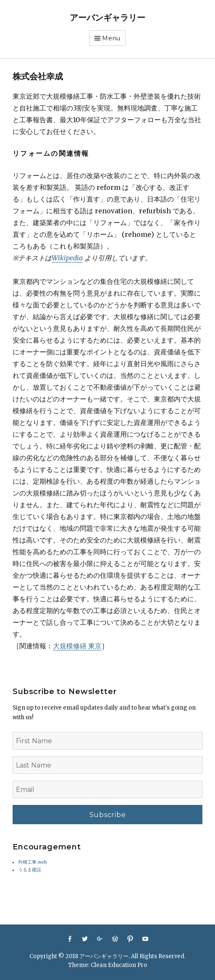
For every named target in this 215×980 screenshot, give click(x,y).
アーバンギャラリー (107, 18)
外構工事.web (33, 862)
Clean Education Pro (119, 965)
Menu (111, 38)
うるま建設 (30, 870)
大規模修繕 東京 (77, 646)
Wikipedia (67, 258)
